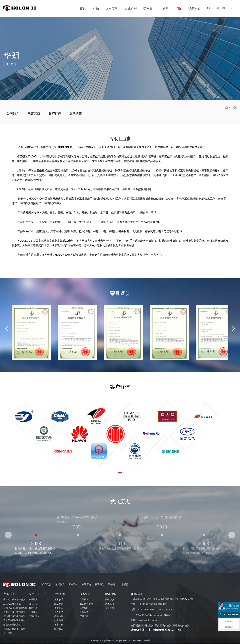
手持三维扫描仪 (164, 626)
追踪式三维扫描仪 (12, 604)
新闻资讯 (110, 594)
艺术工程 (59, 625)
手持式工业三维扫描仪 (14, 600)
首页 (83, 8)
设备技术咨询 (86, 604)
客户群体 (58, 114)
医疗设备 (59, 629)
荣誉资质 (36, 114)
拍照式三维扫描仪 (12, 625)
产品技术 (84, 600)
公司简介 (14, 114)
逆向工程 (33, 604)
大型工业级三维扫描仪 (14, 612)
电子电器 (59, 621)
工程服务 (84, 612)
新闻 (165, 8)
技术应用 (109, 604)
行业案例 (131, 8)
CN (233, 8)
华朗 (178, 8)
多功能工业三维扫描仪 (14, 617)
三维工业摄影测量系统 (14, 621)
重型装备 (59, 608)
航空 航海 (59, 604)
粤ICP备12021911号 (141, 641)
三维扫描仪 (148, 626)
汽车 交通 (59, 600)
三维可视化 (34, 617)
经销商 (115, 585)
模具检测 (59, 617)
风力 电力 (59, 612)
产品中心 (9, 594)
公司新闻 (109, 608)
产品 (96, 8)
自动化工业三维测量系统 (15, 608)
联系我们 (194, 8)
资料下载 (84, 617)
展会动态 (109, 600)
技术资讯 (149, 8)
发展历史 (80, 114)
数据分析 (33, 608)
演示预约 (84, 608)
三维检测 (33, 600)
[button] (233, 329)
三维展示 (33, 612)
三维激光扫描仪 (184, 626)
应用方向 (112, 8)
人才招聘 (128, 585)
